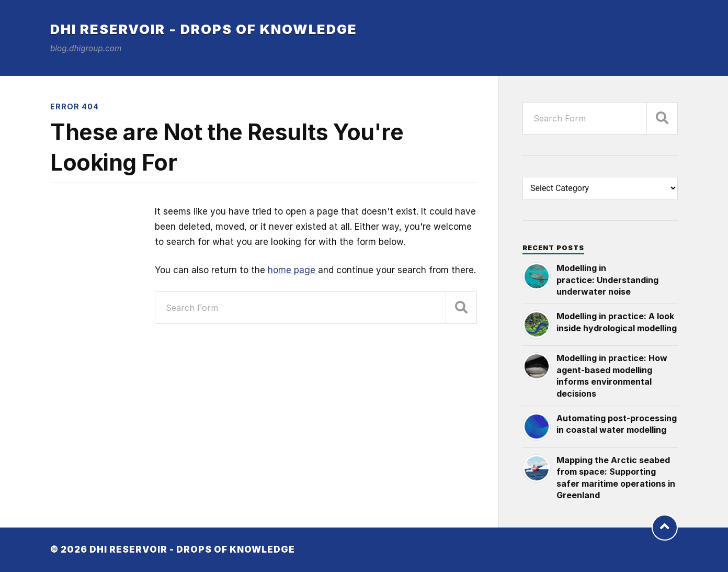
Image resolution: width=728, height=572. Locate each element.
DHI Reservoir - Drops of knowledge (204, 29)
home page (293, 270)
